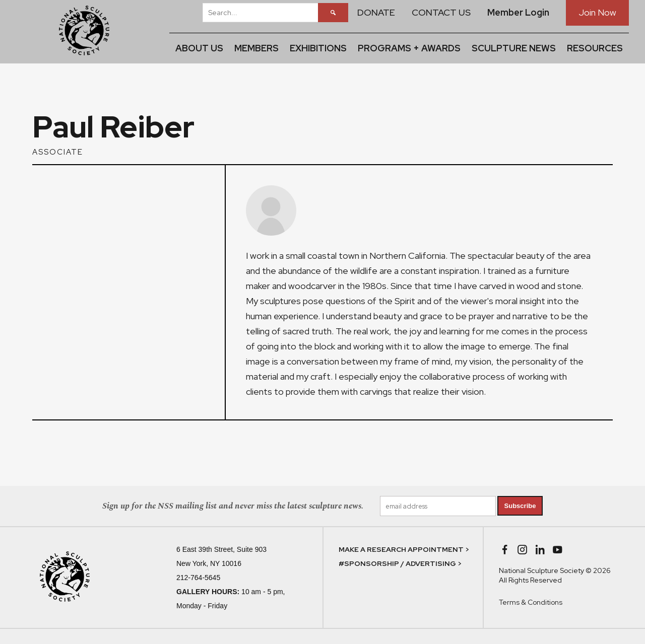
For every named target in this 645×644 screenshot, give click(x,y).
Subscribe (520, 506)
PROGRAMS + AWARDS (409, 48)
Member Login (518, 12)
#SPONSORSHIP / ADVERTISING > (400, 563)
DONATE (376, 12)
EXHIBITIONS (318, 48)
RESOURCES (595, 48)
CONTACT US (441, 12)
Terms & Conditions (531, 602)
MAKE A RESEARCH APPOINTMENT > (404, 549)
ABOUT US (199, 48)
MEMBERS (256, 48)
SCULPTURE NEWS (514, 48)
